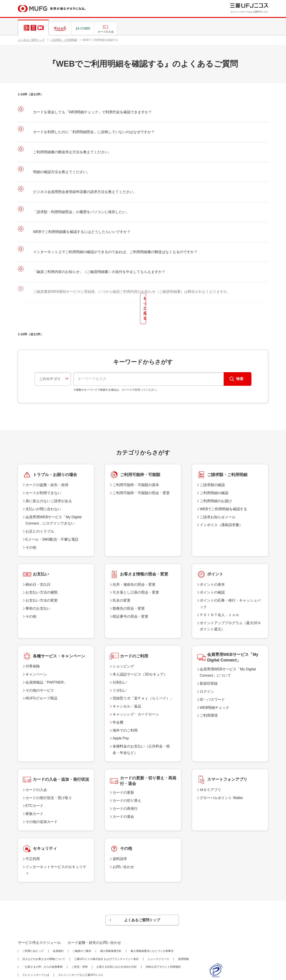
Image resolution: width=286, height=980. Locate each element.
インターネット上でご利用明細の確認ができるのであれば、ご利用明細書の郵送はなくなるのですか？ (115, 252)
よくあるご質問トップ (31, 40)
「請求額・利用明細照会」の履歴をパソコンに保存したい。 (81, 212)
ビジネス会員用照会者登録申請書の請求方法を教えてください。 (85, 192)
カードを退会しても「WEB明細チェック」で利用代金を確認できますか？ (93, 112)
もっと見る (143, 299)
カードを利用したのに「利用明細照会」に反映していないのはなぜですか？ (94, 132)
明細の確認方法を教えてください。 (62, 172)
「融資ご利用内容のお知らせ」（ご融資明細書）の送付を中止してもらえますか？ (99, 272)
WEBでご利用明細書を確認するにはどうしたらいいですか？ (82, 232)
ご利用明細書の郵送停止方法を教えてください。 (72, 152)
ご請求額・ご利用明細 (64, 40)
